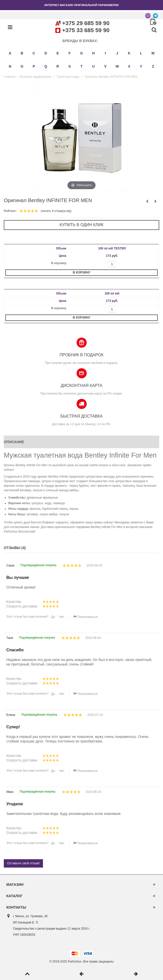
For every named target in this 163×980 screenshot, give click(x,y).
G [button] (81, 53)
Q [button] (46, 66)
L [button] (141, 53)
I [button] (105, 53)
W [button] (117, 66)
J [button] (117, 53)
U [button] (94, 66)
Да (53, 617)
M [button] (153, 53)
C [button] (34, 53)
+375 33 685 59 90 (86, 30)
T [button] (81, 66)
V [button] (105, 66)
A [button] (10, 53)
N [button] (10, 66)
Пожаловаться (85, 617)
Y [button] (141, 66)
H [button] (94, 53)
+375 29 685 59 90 (86, 23)
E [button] (58, 53)
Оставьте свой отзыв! (23, 863)
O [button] (22, 66)
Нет (61, 617)
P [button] (34, 66)
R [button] (58, 66)
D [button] (46, 53)
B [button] (22, 53)
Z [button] (153, 66)
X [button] (129, 66)
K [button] (129, 53)
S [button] (70, 66)
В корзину (81, 272)
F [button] (70, 53)
